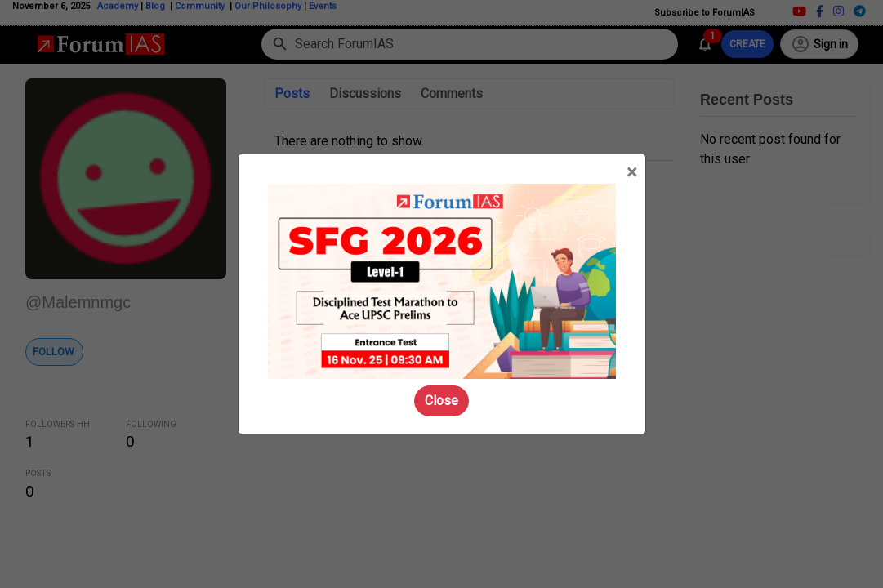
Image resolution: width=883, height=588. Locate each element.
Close (441, 401)
